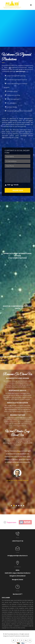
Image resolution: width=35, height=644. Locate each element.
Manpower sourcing (12, 95)
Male (9, 185)
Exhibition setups (11, 91)
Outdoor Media (10, 107)
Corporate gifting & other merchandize (18, 111)
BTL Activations (10, 103)
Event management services (15, 76)
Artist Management (12, 99)
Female (16, 185)
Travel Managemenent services (16, 80)
